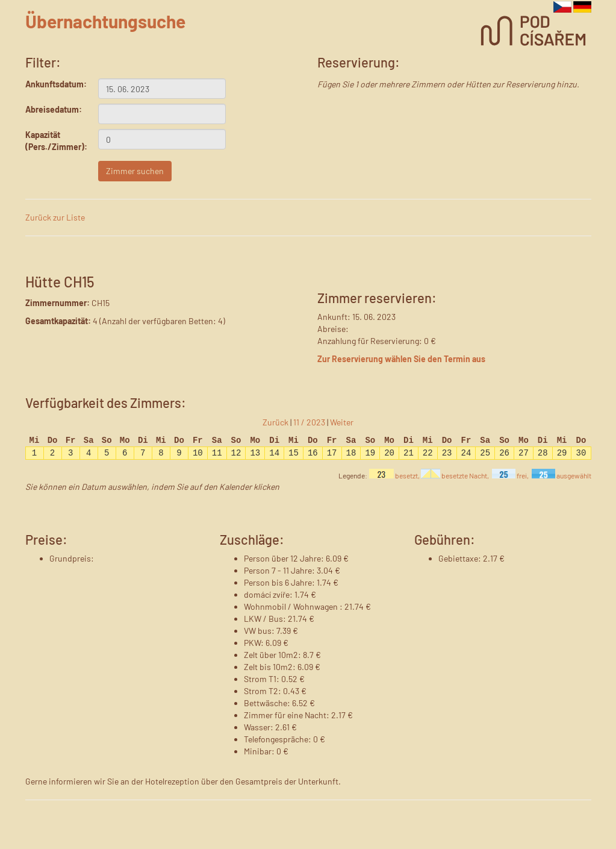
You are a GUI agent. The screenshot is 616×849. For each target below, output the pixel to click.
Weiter (342, 422)
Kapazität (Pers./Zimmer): (53, 141)
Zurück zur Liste (55, 217)
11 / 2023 (309, 422)
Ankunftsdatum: (53, 84)
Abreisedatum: (53, 109)
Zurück (275, 422)
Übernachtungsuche (105, 21)
